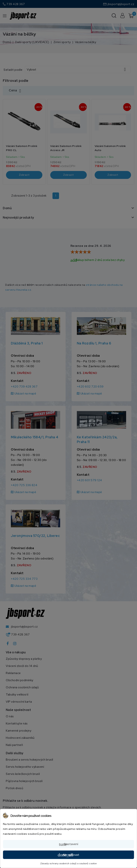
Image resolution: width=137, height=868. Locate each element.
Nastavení (69, 844)
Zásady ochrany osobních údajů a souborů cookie (68, 863)
